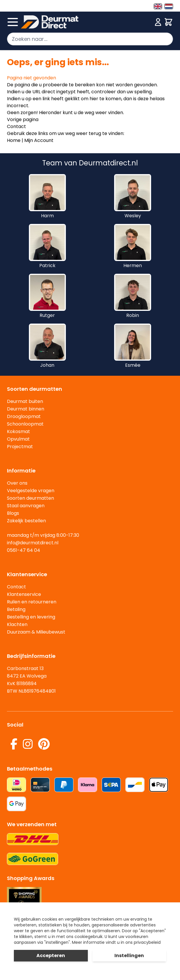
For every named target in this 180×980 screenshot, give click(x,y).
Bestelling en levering (31, 617)
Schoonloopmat (25, 424)
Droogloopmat (24, 416)
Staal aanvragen (26, 506)
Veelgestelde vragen (31, 491)
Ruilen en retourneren (32, 602)
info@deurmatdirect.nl (33, 543)
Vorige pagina (23, 119)
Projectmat (20, 447)
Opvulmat (18, 439)
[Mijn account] (158, 22)
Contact (16, 126)
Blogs (13, 513)
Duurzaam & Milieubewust (36, 632)
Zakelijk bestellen (26, 521)
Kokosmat (18, 431)
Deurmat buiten (25, 401)
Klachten (17, 624)
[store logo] (87, 22)
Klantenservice (24, 594)
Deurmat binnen (26, 409)
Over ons (17, 483)
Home (14, 140)
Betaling (16, 609)
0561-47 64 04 (24, 550)
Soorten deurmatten (30, 498)
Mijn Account (39, 140)
